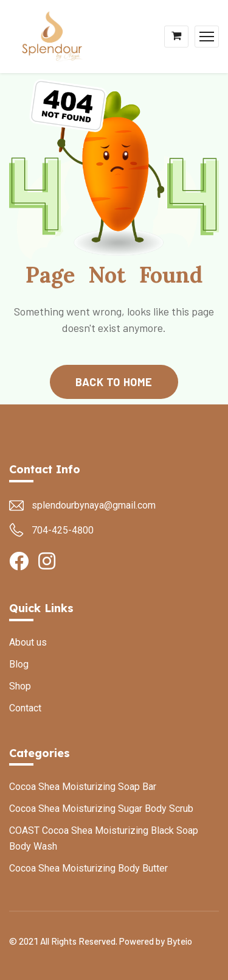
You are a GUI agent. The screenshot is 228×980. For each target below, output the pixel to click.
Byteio (179, 941)
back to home (114, 382)
